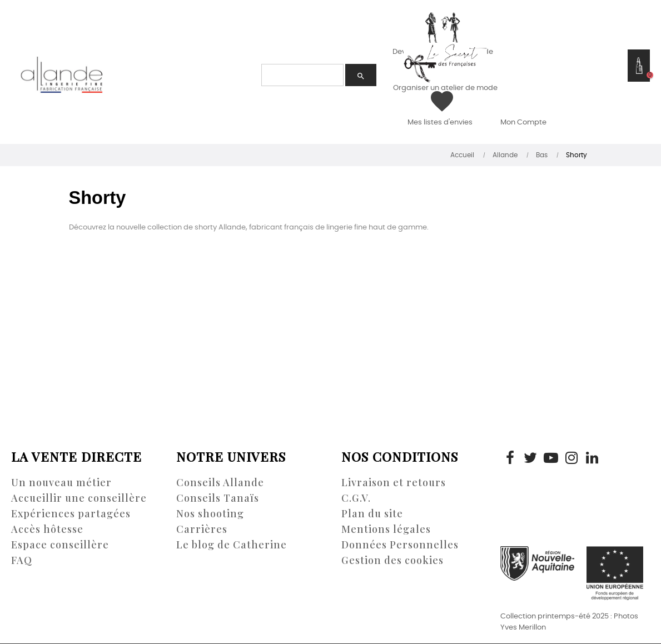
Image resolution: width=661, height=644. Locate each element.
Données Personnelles (400, 545)
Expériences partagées (71, 513)
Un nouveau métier (61, 482)
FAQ (22, 560)
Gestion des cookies (392, 560)
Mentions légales (386, 529)
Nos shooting (210, 513)
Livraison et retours (394, 482)
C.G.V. (356, 498)
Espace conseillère (60, 545)
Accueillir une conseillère (79, 498)
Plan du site (372, 513)
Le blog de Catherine (232, 545)
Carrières (202, 529)
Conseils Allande (220, 482)
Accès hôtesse (47, 529)
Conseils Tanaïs (218, 498)
